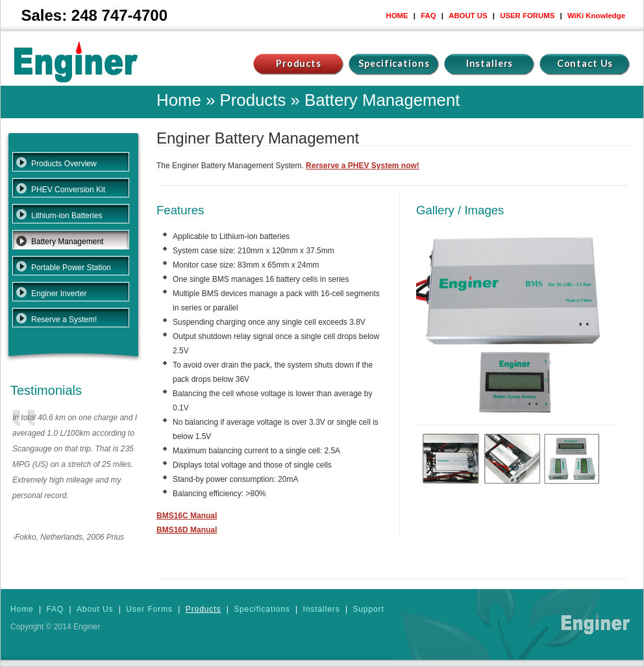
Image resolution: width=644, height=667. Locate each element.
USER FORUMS (527, 16)
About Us (95, 609)
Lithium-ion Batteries (67, 216)
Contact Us (585, 63)
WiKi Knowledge (596, 16)
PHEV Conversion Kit (68, 190)
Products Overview (64, 164)
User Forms (149, 609)
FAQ (428, 16)
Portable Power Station (71, 268)
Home (179, 100)
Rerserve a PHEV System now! (363, 166)
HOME (397, 16)
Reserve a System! (64, 320)
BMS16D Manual (187, 530)
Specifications (394, 63)
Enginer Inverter (59, 294)
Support (368, 609)
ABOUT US (468, 16)
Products (299, 63)
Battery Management (67, 242)
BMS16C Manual (187, 516)
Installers (490, 63)
